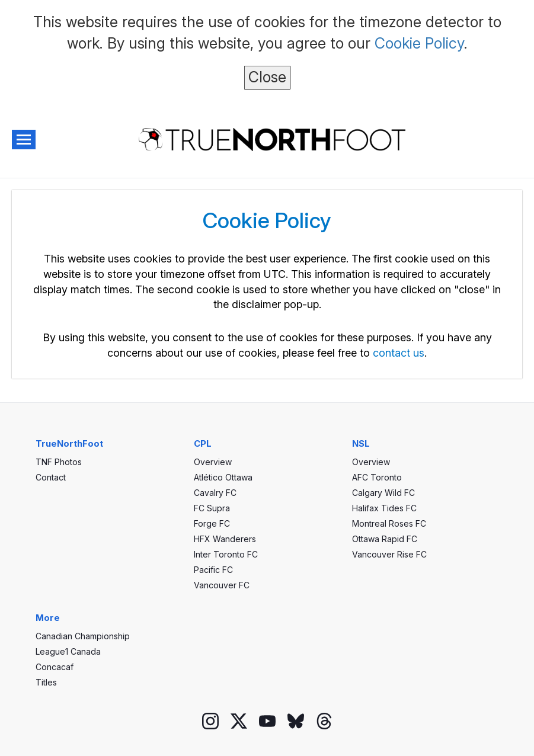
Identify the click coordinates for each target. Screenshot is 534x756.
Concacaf (55, 667)
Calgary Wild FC (383, 493)
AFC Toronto (377, 477)
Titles (46, 682)
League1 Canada (68, 651)
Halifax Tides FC (384, 508)
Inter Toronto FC (226, 554)
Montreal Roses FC (389, 523)
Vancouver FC (222, 585)
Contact (51, 477)
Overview (213, 462)
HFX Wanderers (225, 539)
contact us (399, 353)
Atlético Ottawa (223, 477)
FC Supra (212, 508)
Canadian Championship (83, 636)
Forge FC (212, 523)
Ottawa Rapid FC (385, 539)
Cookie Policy (419, 43)
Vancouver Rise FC (389, 554)
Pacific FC (213, 570)
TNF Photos (59, 462)
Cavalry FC (215, 493)
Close (267, 77)
